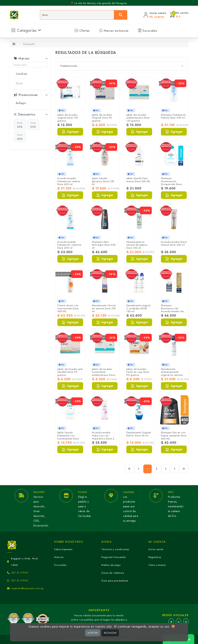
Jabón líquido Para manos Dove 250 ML (138, 180)
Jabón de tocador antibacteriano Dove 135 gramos (138, 118)
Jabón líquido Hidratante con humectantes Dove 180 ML (68, 437)
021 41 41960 (20, 573)
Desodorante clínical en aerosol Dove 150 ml (104, 308)
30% (33, 125)
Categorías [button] (26, 30)
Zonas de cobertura (113, 573)
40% (20, 137)
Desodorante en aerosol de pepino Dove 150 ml (137, 245)
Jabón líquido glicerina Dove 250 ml (103, 181)
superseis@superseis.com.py (27, 588)
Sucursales (148, 31)
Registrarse (155, 557)
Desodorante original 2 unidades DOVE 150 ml (138, 308)
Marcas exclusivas (114, 31)
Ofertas (82, 31)
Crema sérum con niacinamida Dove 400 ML (68, 308)
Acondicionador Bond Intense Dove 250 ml (174, 243)
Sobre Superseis (63, 549)
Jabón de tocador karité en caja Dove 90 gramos (138, 372)
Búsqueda (29, 44)
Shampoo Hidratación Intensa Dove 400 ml (174, 116)
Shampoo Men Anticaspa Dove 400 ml (104, 245)
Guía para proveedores (115, 581)
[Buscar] (121, 15)
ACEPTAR (93, 633)
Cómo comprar (157, 565)
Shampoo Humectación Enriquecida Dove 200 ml (171, 183)
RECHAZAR (110, 633)
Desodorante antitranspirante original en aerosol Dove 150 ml (172, 374)
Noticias (59, 557)
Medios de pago (111, 565)
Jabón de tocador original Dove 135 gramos (68, 118)
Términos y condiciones (115, 549)
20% (20, 125)
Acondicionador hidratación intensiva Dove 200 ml (69, 245)
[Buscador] (77, 15)
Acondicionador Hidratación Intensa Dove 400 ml (69, 181)
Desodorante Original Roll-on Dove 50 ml (139, 434)
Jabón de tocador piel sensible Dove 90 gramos (70, 372)
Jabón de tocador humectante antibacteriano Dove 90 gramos (103, 374)
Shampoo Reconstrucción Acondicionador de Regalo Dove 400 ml (173, 310)
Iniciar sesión (156, 549)
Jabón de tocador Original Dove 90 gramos (102, 118)
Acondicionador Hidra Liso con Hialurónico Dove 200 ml (105, 437)
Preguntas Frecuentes (114, 557)
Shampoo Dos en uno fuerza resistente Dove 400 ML (174, 435)
